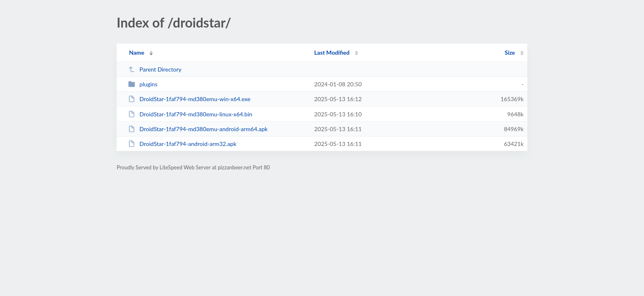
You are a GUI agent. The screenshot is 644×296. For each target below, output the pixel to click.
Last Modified (332, 52)
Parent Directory (155, 69)
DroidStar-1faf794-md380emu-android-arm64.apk (198, 129)
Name (137, 52)
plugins (143, 84)
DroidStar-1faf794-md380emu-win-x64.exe (189, 99)
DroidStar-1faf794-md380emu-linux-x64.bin (190, 114)
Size (510, 52)
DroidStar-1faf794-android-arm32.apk (182, 144)
